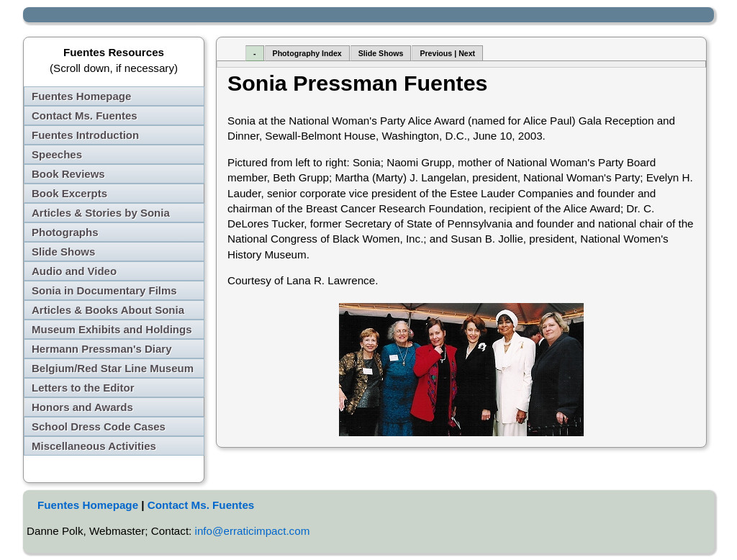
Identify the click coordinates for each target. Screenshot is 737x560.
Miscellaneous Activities (94, 446)
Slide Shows (63, 252)
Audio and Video (74, 271)
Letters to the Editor (83, 388)
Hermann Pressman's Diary (102, 349)
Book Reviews (68, 174)
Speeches (57, 154)
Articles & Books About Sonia (108, 310)
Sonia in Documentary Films (104, 290)
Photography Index (307, 53)
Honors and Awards (82, 407)
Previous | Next (447, 53)
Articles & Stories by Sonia (101, 213)
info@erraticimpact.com (253, 531)
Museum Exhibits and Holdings (112, 329)
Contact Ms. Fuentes (85, 116)
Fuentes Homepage (81, 96)
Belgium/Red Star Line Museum (113, 368)
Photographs (65, 232)
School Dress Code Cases (99, 426)
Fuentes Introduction (85, 135)
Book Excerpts (69, 193)
